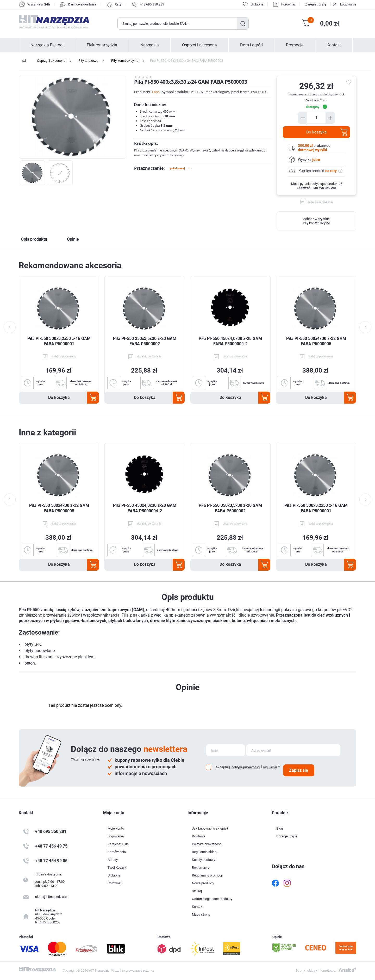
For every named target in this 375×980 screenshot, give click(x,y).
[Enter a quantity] (316, 117)
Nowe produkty (203, 883)
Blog (280, 828)
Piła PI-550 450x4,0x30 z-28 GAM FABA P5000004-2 (230, 341)
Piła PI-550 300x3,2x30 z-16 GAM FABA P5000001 (59, 341)
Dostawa (199, 836)
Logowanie (348, 4)
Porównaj (288, 4)
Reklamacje (201, 868)
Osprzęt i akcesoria (199, 45)
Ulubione (114, 875)
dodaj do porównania (320, 202)
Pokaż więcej (177, 168)
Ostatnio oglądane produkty (212, 899)
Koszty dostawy (204, 860)
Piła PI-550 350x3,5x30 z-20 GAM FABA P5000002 (145, 341)
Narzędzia (150, 45)
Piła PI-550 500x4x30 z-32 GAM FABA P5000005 (316, 341)
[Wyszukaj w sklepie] (177, 23)
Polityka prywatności (207, 844)
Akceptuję (223, 767)
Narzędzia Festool (47, 45)
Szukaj (243, 23)
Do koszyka (316, 132)
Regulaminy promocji (207, 875)
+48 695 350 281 (152, 4)
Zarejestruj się (316, 4)
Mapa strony (201, 914)
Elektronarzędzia (102, 45)
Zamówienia (117, 852)
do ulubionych (349, 82)
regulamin (270, 767)
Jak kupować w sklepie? (210, 828)
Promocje (295, 45)
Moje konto (116, 828)
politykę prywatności (246, 767)
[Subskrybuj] (226, 750)
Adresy (113, 860)
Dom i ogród (251, 45)
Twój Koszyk (117, 868)
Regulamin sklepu (205, 852)
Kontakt (334, 45)
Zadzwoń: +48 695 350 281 (317, 188)
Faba (156, 92)
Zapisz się (299, 770)
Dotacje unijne (287, 836)
